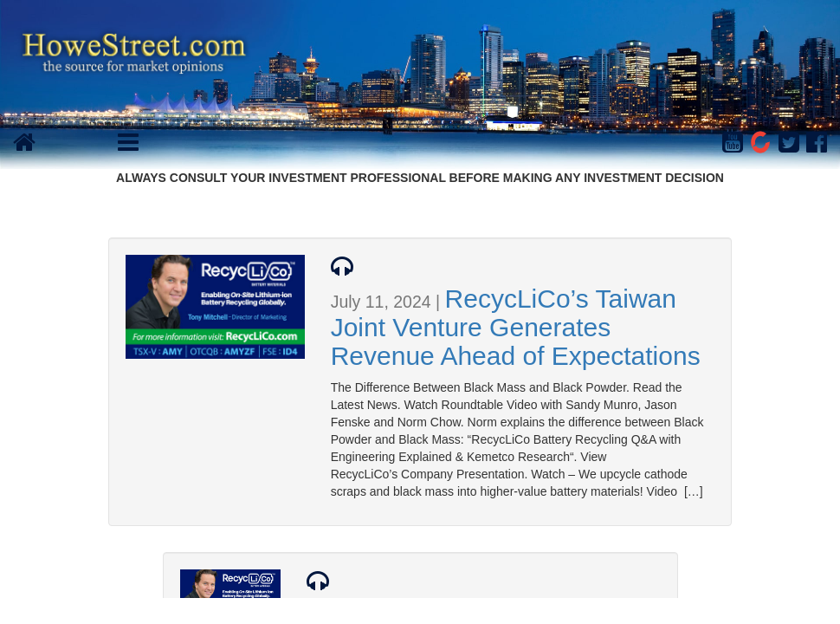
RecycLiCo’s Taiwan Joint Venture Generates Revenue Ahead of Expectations (516, 327)
